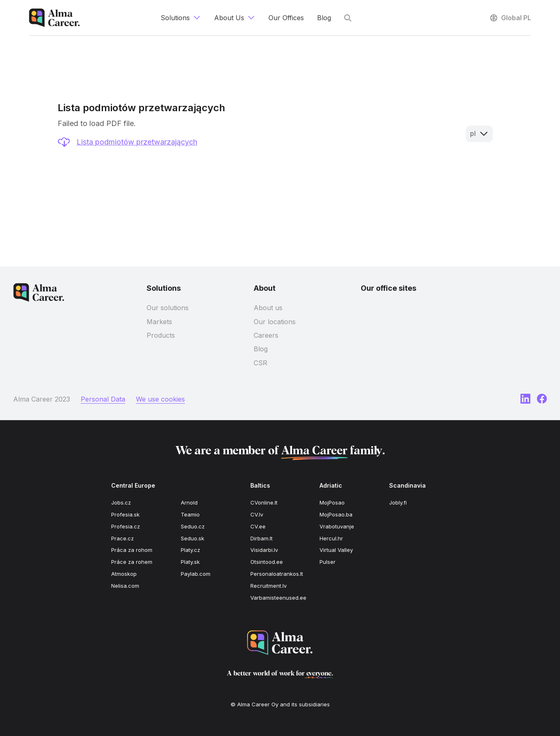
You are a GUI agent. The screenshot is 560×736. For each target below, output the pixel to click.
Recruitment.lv (268, 586)
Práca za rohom (132, 550)
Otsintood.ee (267, 562)
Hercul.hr (331, 538)
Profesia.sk (125, 514)
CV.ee (258, 526)
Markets (159, 322)
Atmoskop (124, 574)
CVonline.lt (264, 502)
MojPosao (332, 502)
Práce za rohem (132, 562)
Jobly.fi (398, 502)
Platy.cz (190, 550)
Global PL (510, 18)
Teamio (190, 514)
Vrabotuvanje (337, 526)
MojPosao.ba (336, 514)
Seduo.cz (193, 526)
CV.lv (257, 514)
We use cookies (160, 399)
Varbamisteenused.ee (278, 598)
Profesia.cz (126, 526)
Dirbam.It (261, 538)
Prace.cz (122, 538)
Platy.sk (190, 562)
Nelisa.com (125, 586)
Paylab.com (196, 574)
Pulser (328, 562)
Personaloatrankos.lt (277, 574)
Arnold (189, 502)
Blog (261, 349)
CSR (260, 363)
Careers (266, 335)
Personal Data (103, 399)
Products (161, 335)
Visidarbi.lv (264, 550)
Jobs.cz (121, 502)
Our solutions (168, 308)
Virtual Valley (336, 550)
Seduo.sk (192, 538)
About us (268, 308)
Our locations (275, 322)
